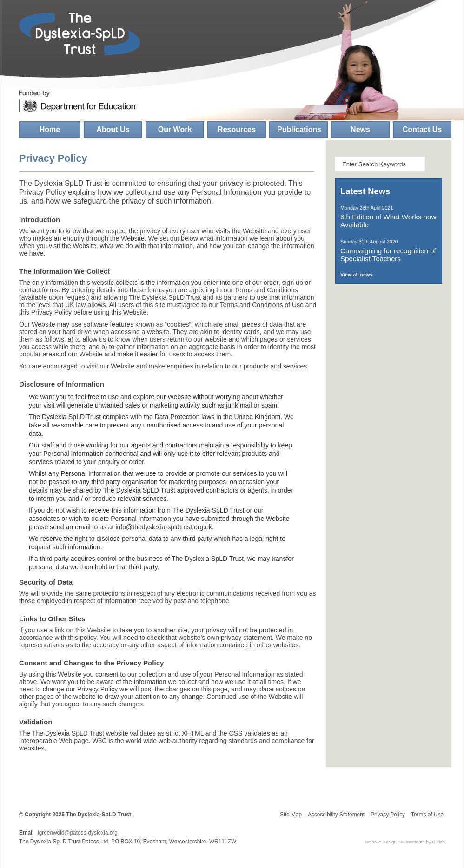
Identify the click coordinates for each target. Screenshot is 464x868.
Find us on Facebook (418, 43)
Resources (237, 129)
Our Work (175, 129)
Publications (299, 129)
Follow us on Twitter (424, 84)
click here (376, 860)
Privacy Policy (388, 815)
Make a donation (389, 737)
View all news (356, 275)
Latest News (365, 191)
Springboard (163, 788)
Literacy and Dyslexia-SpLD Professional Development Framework (389, 342)
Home (50, 129)
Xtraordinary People (222, 788)
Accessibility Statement (336, 815)
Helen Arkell (49, 788)
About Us (113, 129)
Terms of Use (427, 815)
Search (434, 164)
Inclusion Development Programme (389, 512)
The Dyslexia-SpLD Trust (80, 34)
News (360, 129)
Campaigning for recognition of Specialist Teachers (388, 255)
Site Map (291, 815)
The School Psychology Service (389, 427)
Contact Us (422, 129)
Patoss (105, 788)
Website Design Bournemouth (395, 842)
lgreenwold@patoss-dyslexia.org (78, 833)
